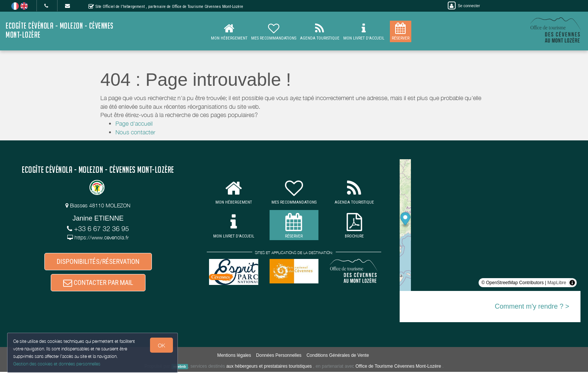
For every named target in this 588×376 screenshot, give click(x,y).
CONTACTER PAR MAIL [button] (98, 286)
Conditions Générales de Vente (338, 359)
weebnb (180, 371)
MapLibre (557, 283)
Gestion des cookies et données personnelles (57, 363)
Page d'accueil (134, 123)
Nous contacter (135, 132)
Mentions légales (234, 359)
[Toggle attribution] (572, 283)
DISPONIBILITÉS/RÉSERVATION (98, 263)
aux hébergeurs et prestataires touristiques (269, 370)
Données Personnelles (279, 359)
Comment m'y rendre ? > (532, 306)
